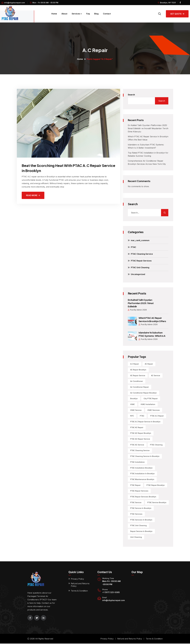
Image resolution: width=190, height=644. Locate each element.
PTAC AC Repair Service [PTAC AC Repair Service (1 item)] (140, 439)
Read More (33, 195)
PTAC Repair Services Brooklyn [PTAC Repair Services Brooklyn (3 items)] (143, 497)
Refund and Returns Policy (80, 585)
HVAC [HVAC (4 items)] (133, 404)
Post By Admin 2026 (137, 309)
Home (54, 14)
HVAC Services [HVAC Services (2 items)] (154, 410)
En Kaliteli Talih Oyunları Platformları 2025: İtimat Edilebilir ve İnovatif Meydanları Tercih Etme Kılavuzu (148, 128)
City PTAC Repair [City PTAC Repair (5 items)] (151, 398)
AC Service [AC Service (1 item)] (156, 375)
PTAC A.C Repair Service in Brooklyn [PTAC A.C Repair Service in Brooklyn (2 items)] (145, 421)
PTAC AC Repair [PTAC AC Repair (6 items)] (137, 427)
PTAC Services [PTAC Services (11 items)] (136, 514)
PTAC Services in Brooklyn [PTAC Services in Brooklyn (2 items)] (141, 520)
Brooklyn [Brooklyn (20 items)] (134, 398)
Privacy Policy (77, 579)
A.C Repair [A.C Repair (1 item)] (135, 363)
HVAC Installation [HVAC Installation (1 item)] (148, 404)
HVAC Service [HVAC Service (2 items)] (136, 410)
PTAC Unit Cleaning (140, 267)
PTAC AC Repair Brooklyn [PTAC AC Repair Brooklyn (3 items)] (141, 433)
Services (76, 14)
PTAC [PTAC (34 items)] (142, 416)
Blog (96, 14)
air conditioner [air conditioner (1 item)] (137, 381)
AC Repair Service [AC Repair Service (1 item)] (138, 375)
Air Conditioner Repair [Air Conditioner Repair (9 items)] (140, 387)
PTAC (133, 247)
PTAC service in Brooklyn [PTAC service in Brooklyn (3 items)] (141, 509)
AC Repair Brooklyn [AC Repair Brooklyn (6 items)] (138, 369)
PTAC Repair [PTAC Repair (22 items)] (135, 485)
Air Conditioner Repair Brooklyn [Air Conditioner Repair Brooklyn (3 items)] (143, 392)
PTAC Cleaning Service (142, 254)
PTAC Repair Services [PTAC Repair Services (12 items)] (139, 491)
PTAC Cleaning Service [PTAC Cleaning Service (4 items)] (140, 450)
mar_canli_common (140, 240)
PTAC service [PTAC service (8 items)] (136, 503)
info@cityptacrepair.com (14, 3)
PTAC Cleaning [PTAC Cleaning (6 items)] (156, 445)
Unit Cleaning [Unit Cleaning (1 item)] (136, 538)
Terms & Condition (79, 591)
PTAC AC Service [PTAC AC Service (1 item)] (137, 445)
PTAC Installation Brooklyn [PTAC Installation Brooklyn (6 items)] (141, 468)
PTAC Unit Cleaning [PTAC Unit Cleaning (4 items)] (138, 526)
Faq (88, 14)
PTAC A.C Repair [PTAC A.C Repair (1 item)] (157, 416)
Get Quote (177, 14)
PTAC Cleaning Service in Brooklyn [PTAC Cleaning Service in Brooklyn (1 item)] (145, 456)
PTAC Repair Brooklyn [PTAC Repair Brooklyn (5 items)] (156, 485)
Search (131, 95)
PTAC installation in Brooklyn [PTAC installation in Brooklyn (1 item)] (142, 474)
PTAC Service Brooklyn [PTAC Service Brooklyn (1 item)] (157, 503)
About (64, 14)
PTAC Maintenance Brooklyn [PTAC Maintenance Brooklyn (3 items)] (142, 479)
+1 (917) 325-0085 (111, 593)
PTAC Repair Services (141, 261)
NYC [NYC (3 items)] (132, 416)
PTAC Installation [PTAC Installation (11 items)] (137, 462)
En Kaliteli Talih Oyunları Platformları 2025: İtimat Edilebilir (141, 303)
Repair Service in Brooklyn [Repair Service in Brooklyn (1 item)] (141, 532)
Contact (107, 14)
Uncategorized (138, 274)
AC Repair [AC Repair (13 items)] (149, 363)
